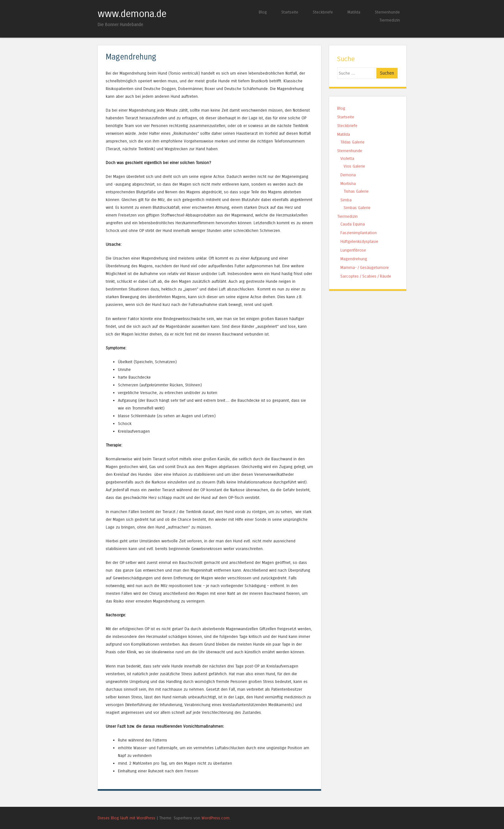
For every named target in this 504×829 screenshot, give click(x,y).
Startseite (290, 12)
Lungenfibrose (353, 250)
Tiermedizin (390, 20)
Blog (263, 12)
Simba (346, 200)
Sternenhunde (387, 12)
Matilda (354, 12)
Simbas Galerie (357, 208)
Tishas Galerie (356, 191)
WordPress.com (216, 818)
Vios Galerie (354, 166)
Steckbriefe (323, 12)
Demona (348, 175)
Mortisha (348, 184)
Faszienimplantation (359, 233)
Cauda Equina (353, 224)
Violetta (347, 158)
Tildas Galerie (352, 142)
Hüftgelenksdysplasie (359, 241)
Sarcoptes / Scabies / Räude (366, 276)
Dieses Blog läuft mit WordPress (126, 818)
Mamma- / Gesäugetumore (365, 267)
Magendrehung (354, 259)
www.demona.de (132, 14)
